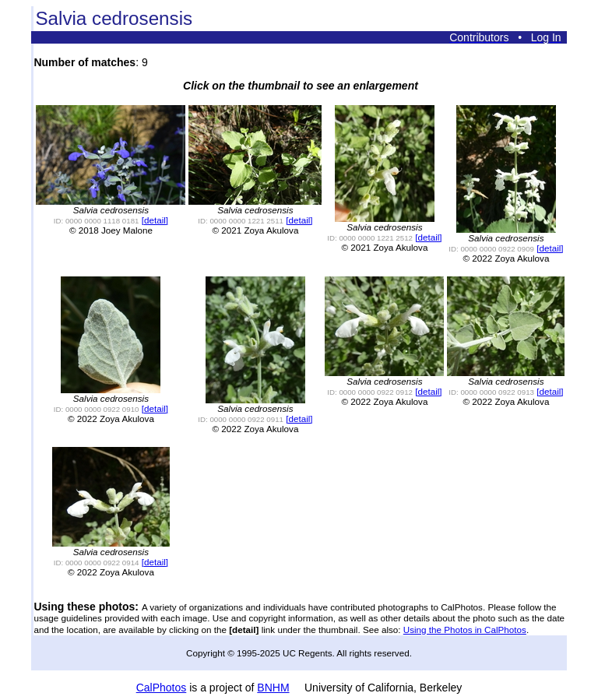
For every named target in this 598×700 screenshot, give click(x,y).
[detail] (155, 220)
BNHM (273, 688)
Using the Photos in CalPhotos (465, 630)
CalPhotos (162, 688)
